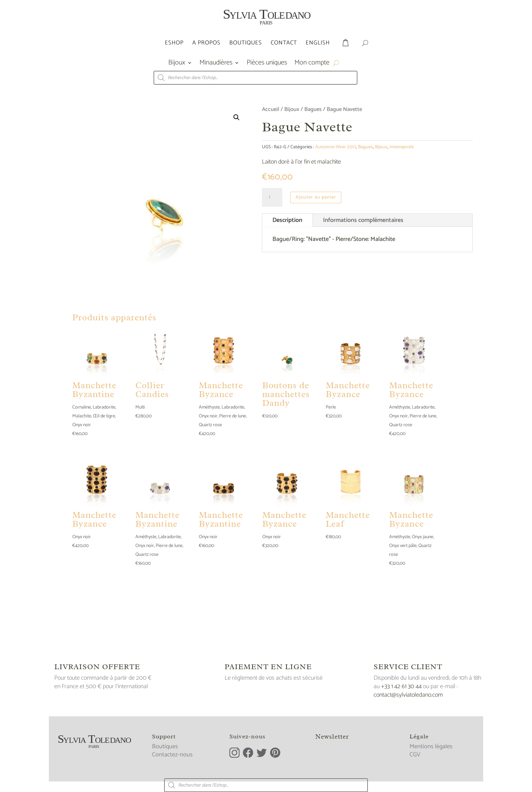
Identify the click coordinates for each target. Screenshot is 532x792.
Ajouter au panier (316, 197)
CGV (415, 755)
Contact (284, 44)
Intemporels (402, 147)
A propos (206, 44)
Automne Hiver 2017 (336, 147)
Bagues (313, 109)
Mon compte (312, 64)
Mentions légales (431, 747)
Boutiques (246, 44)
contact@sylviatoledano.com (408, 695)
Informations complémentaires (363, 220)
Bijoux (177, 64)
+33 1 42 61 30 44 (401, 686)
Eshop (174, 44)
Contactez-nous (172, 755)
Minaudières (216, 64)
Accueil (271, 109)
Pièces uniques (267, 64)
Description (287, 220)
